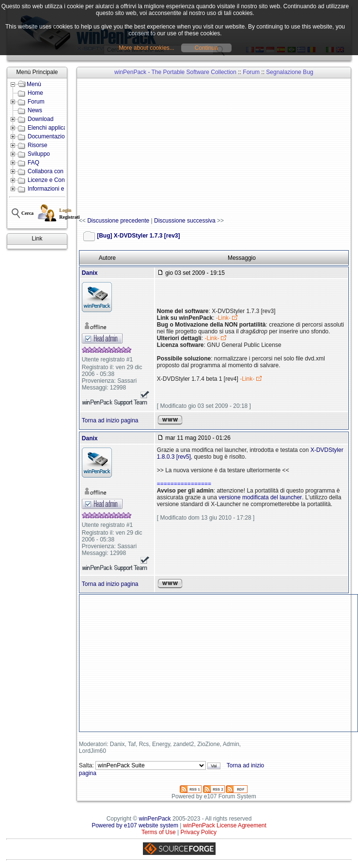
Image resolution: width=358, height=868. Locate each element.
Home (35, 93)
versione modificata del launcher (260, 497)
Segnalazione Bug (289, 72)
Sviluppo (39, 154)
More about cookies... (147, 48)
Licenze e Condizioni (54, 180)
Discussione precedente (118, 221)
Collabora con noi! (51, 171)
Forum (36, 102)
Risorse (38, 145)
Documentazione (49, 136)
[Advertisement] (218, 148)
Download (40, 119)
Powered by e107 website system (135, 825)
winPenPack (155, 819)
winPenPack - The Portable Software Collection (175, 72)
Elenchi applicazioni (53, 128)
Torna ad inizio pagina (110, 420)
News (35, 110)
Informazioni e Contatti (57, 189)
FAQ (33, 163)
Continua (206, 48)
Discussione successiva (185, 221)
